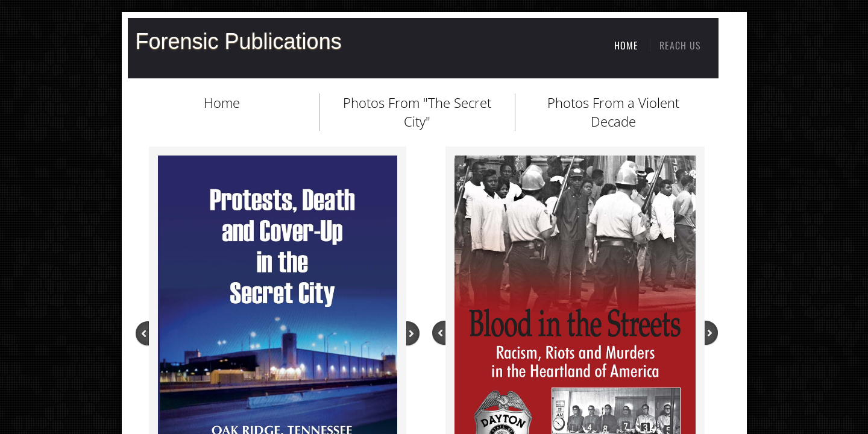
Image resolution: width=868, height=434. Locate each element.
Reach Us (680, 45)
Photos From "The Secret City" (417, 112)
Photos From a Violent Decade (613, 112)
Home (222, 102)
